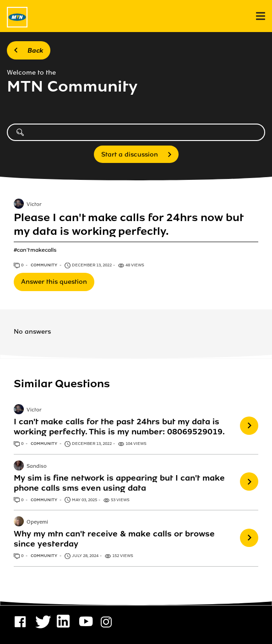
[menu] (261, 16)
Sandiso (37, 466)
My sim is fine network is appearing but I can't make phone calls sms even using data (119, 483)
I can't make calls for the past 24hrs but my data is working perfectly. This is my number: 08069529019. (119, 427)
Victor (34, 205)
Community (44, 265)
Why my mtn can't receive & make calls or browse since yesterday (114, 539)
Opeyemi (37, 522)
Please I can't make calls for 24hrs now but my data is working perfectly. (128, 225)
